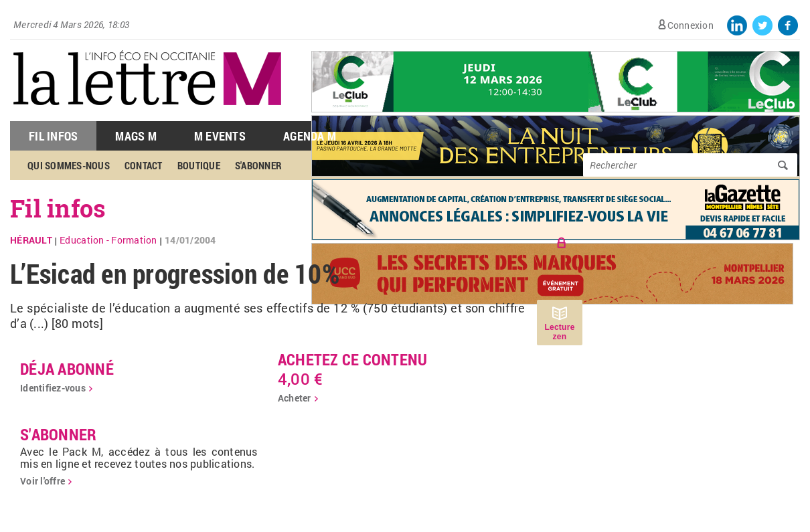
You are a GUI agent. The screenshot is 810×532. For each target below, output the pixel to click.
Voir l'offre (43, 481)
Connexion (691, 25)
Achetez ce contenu (353, 359)
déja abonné (67, 369)
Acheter (295, 398)
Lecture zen (559, 332)
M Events (220, 136)
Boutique (199, 165)
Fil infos (58, 208)
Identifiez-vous (53, 388)
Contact (144, 165)
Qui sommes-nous (69, 165)
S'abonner (258, 165)
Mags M (136, 136)
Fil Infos (53, 136)
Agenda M (310, 136)
